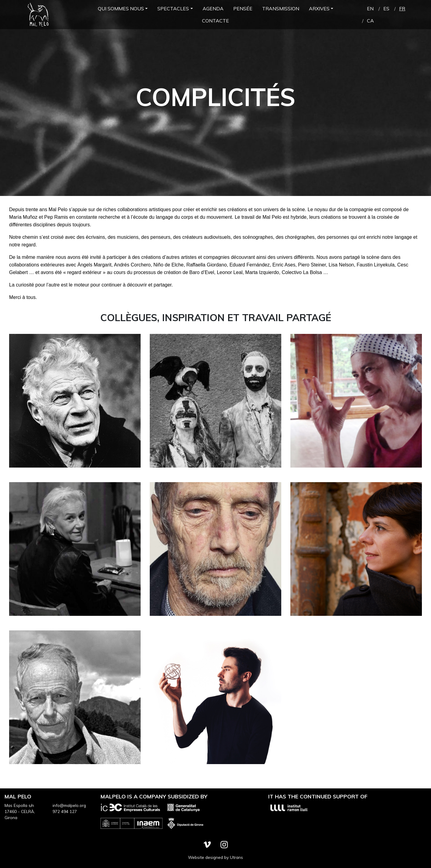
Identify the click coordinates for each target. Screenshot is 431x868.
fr (402, 9)
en (370, 9)
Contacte (215, 21)
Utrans (236, 857)
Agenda (213, 9)
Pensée (243, 9)
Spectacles (173, 9)
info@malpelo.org (69, 805)
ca (370, 21)
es (386, 9)
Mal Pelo (38, 15)
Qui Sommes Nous (121, 9)
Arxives (319, 9)
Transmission (281, 9)
